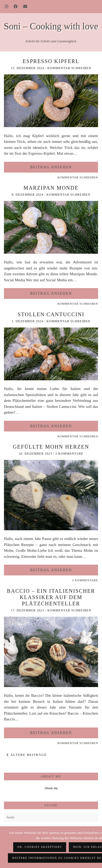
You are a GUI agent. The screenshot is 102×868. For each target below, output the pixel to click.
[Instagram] (7, 7)
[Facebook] (16, 7)
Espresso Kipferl (51, 61)
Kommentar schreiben (69, 68)
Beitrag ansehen (51, 167)
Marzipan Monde (51, 188)
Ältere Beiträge (27, 755)
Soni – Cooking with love (51, 26)
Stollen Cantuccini (51, 314)
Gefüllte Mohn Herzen (51, 447)
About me (51, 788)
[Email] (25, 7)
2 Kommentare (69, 454)
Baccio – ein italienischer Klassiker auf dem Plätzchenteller (51, 597)
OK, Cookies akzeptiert (40, 847)
